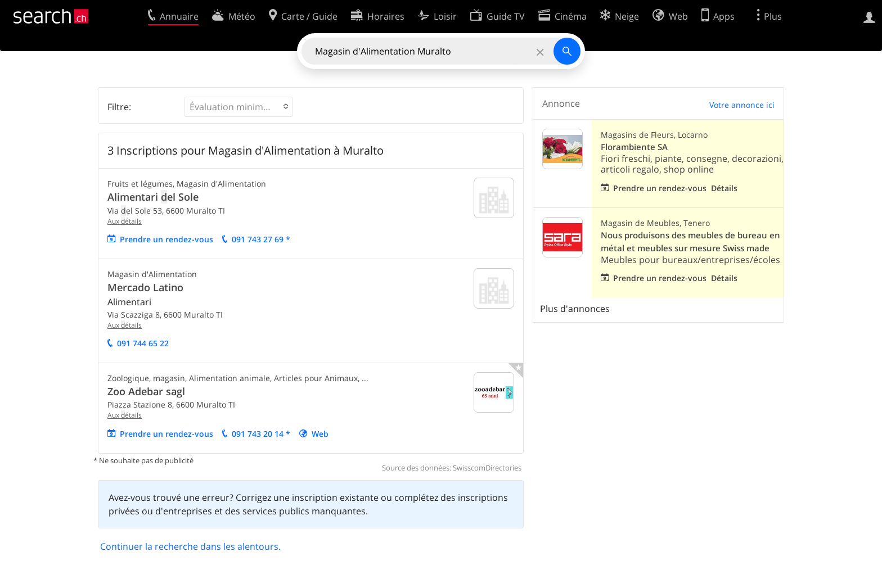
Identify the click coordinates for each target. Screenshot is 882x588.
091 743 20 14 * (261, 434)
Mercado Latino (145, 287)
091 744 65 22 (143, 343)
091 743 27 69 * (261, 239)
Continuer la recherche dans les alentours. (190, 546)
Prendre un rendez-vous (166, 239)
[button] (238, 107)
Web (320, 434)
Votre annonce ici (742, 105)
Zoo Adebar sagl (146, 391)
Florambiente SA (634, 147)
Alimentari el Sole (153, 197)
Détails (724, 188)
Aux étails (125, 221)
